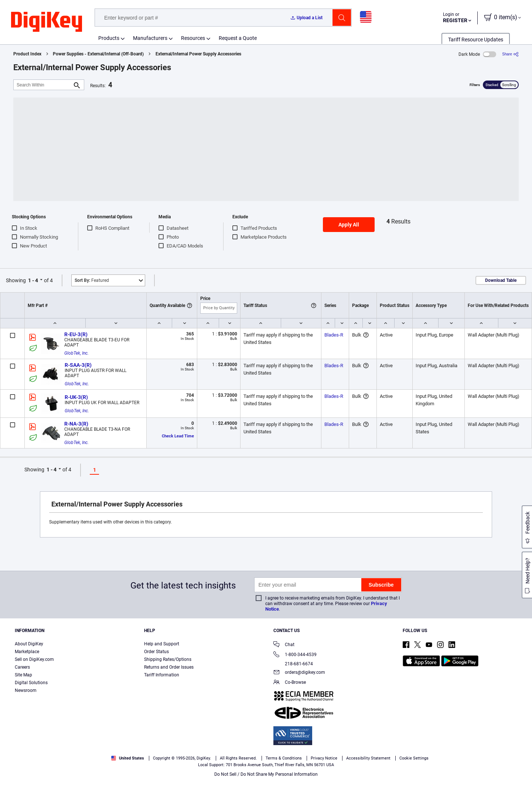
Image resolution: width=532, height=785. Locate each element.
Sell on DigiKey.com (34, 659)
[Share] (510, 54)
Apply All (349, 225)
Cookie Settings (414, 758)
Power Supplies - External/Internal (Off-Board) (98, 54)
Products (109, 38)
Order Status (156, 652)
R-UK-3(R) (76, 397)
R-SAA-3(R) (78, 365)
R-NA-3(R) (76, 424)
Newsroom (26, 690)
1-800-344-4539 (295, 655)
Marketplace (27, 652)
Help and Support (162, 644)
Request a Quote (238, 38)
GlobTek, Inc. (76, 353)
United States (128, 758)
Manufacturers (150, 38)
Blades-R (334, 335)
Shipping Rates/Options (168, 659)
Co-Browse (290, 683)
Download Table (501, 280)
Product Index (27, 54)
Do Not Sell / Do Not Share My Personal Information (266, 774)
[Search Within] (43, 85)
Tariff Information (162, 675)
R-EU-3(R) (76, 334)
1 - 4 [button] (33, 280)
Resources (193, 38)
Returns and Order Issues (169, 667)
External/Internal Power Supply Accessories (198, 54)
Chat (284, 645)
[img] (47, 22)
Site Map (23, 675)
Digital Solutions (31, 683)
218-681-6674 (293, 664)
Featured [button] (92, 280)
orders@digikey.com (299, 673)
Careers (22, 667)
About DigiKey (29, 644)
